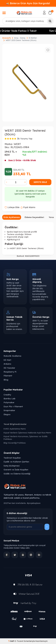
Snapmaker (9, 410)
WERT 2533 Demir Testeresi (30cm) (21, 40)
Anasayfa (6, 38)
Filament (8, 376)
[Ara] (50, 21)
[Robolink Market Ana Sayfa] (28, 487)
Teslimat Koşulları (12, 458)
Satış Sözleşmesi (12, 466)
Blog (6, 380)
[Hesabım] (44, 13)
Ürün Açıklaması (12, 217)
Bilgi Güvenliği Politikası (15, 443)
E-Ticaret (19, 641)
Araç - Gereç (20, 38)
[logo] (24, 13)
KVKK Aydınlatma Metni (15, 429)
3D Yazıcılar (9, 368)
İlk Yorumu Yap (25, 139)
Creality (7, 395)
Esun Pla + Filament (13, 406)
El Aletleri (33, 38)
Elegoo (7, 414)
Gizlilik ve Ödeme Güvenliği (17, 474)
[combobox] (28, 21)
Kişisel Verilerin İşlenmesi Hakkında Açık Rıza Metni (27, 433)
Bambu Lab (9, 398)
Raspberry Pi (10, 372)
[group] (28, 83)
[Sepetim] (50, 13)
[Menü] (4, 13)
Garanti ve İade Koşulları (16, 469)
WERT (17, 144)
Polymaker (9, 402)
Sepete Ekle (40, 182)
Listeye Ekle (12, 207)
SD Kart (7, 360)
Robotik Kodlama (12, 356)
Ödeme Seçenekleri (34, 217)
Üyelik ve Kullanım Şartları (16, 462)
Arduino (7, 364)
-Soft (12, 641)
